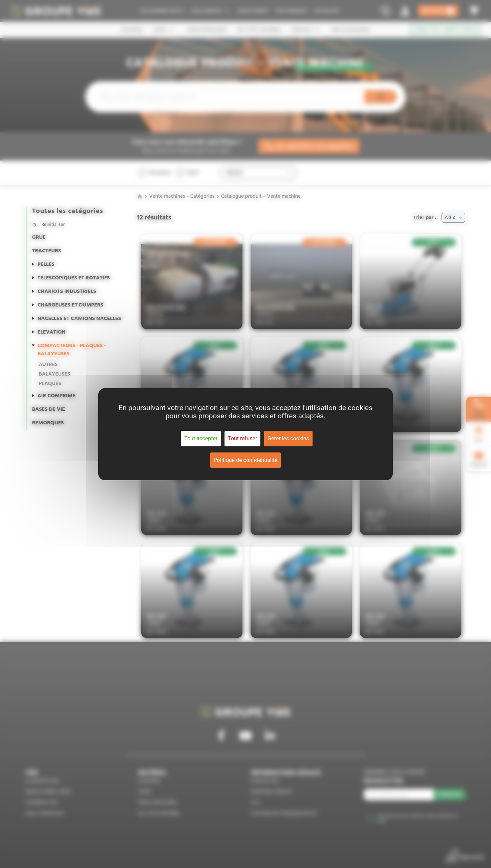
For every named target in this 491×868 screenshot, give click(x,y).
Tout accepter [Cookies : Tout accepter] (201, 438)
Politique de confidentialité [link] (246, 460)
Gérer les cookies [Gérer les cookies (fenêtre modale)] (288, 438)
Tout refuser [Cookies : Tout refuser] (242, 438)
